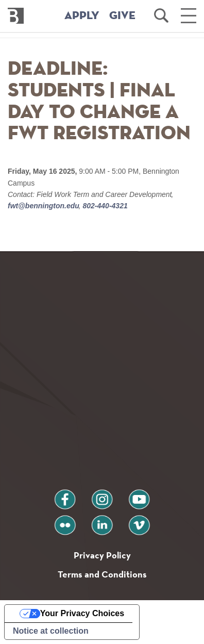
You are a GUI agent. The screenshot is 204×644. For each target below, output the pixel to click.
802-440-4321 (104, 206)
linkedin (102, 521)
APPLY (82, 16)
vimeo (139, 521)
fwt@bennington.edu (45, 206)
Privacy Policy (102, 555)
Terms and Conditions (102, 574)
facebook (65, 495)
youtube (139, 495)
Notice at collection (51, 631)
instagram (102, 495)
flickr (65, 521)
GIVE (122, 16)
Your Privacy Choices (82, 613)
